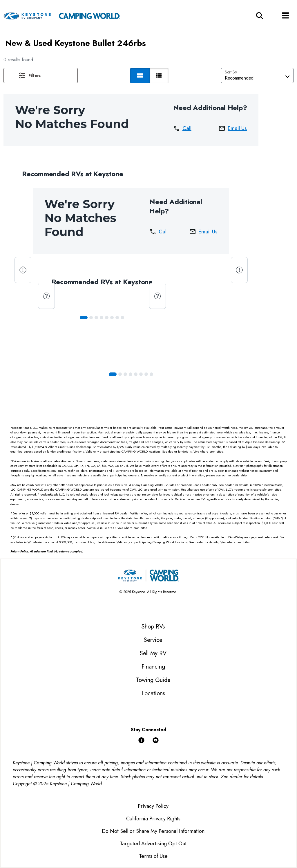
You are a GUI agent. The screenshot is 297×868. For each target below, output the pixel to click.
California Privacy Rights (153, 819)
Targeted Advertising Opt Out (153, 844)
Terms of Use (153, 856)
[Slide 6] (117, 318)
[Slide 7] (122, 318)
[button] (41, 75)
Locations (153, 693)
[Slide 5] (112, 318)
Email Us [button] (233, 128)
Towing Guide (153, 680)
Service (153, 640)
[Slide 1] (91, 318)
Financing (153, 667)
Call (182, 128)
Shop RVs (153, 627)
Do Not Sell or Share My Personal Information (153, 831)
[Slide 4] (107, 318)
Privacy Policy (153, 806)
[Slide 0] (84, 318)
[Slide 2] (96, 318)
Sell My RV (153, 653)
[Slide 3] (102, 318)
